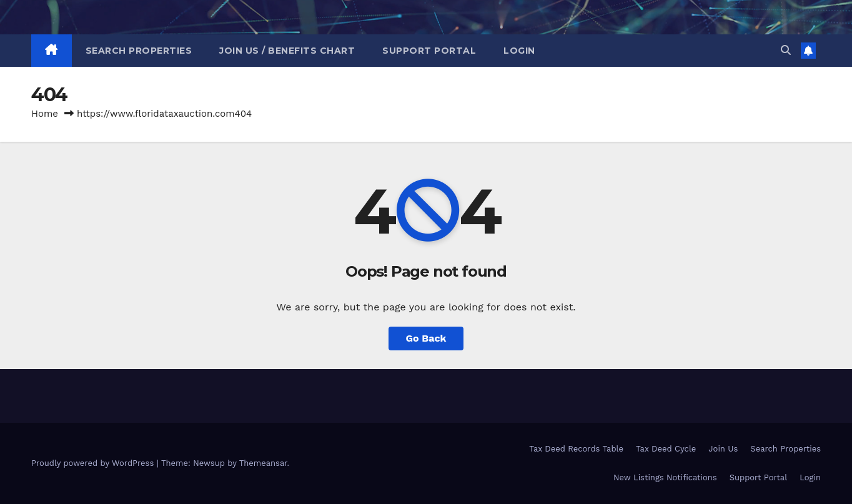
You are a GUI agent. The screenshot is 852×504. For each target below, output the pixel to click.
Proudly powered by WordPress (94, 463)
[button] (786, 50)
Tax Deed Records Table (576, 449)
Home (45, 114)
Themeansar (263, 463)
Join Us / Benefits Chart (287, 51)
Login (519, 51)
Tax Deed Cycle (666, 449)
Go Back (426, 338)
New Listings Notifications (665, 477)
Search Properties (139, 51)
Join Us (723, 449)
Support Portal (429, 51)
